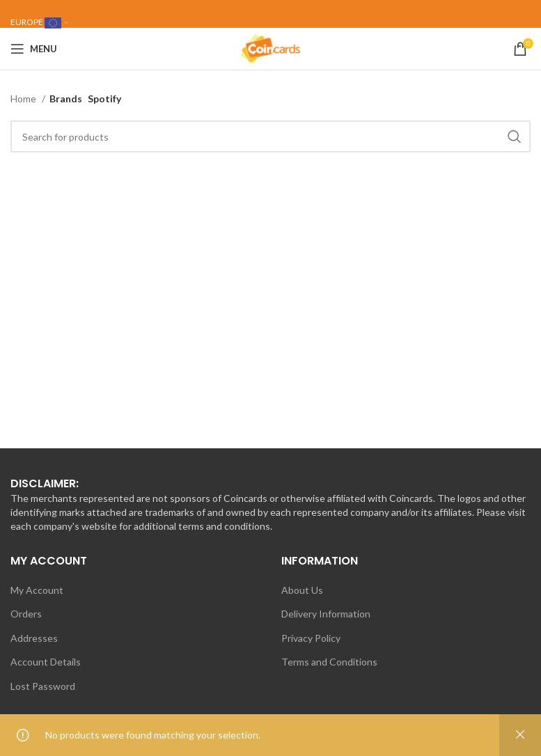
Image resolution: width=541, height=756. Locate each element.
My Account (37, 590)
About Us (302, 590)
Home (24, 99)
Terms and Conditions (329, 662)
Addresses (34, 638)
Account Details (46, 662)
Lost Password (43, 686)
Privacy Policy (311, 638)
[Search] (270, 136)
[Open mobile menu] (34, 49)
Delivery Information (326, 614)
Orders (26, 614)
